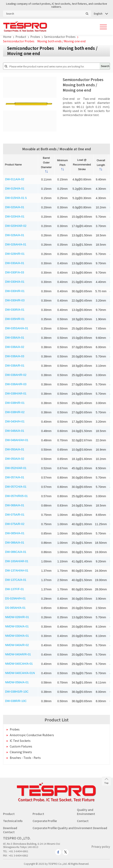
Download (10, 828)
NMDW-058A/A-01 (17, 682)
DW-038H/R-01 (15, 403)
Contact (83, 821)
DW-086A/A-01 (15, 543)
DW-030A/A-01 (15, 263)
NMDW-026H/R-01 (17, 617)
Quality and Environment (86, 812)
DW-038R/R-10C (16, 701)
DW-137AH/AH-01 (17, 570)
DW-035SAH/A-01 (17, 328)
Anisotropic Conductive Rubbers (32, 735)
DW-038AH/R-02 (16, 375)
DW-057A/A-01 (15, 477)
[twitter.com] (66, 852)
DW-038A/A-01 (15, 338)
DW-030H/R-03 (15, 300)
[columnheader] (46, 165)
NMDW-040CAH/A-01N (20, 673)
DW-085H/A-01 (15, 533)
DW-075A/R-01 (15, 515)
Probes (35, 37)
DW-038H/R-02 (15, 412)
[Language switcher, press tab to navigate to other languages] (101, 13)
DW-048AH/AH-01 (17, 440)
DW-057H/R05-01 (16, 496)
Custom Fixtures (21, 746)
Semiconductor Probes (60, 37)
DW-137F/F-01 (14, 589)
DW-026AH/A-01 (16, 244)
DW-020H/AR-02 (16, 226)
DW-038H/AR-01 (16, 393)
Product (21, 37)
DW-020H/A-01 (15, 216)
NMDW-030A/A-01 (17, 626)
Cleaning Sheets (21, 752)
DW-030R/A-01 (15, 310)
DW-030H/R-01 (15, 291)
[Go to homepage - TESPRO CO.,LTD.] (56, 801)
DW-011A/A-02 (15, 179)
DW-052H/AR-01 (16, 468)
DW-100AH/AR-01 (17, 561)
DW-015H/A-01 (15, 189)
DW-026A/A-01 (15, 235)
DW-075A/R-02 (15, 524)
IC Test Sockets (20, 741)
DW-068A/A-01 (15, 505)
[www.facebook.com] (58, 852)
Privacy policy (101, 847)
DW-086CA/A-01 (16, 552)
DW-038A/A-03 (15, 356)
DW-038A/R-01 (15, 366)
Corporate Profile (45, 821)
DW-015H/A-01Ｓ (16, 198)
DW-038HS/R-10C (17, 692)
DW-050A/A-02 (15, 459)
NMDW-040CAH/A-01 (19, 664)
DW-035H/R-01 (15, 319)
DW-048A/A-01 (15, 431)
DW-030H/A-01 (15, 282)
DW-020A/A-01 (15, 207)
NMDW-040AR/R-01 (18, 654)
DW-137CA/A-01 (16, 580)
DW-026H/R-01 (15, 254)
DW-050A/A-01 (15, 449)
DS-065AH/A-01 (15, 608)
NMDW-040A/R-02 (17, 645)
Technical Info (13, 821)
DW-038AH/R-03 (16, 384)
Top (106, 781)
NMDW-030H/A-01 (17, 636)
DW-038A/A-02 (15, 347)
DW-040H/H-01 (15, 421)
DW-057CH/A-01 (16, 487)
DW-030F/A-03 (15, 272)
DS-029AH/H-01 (15, 598)
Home (7, 37)
